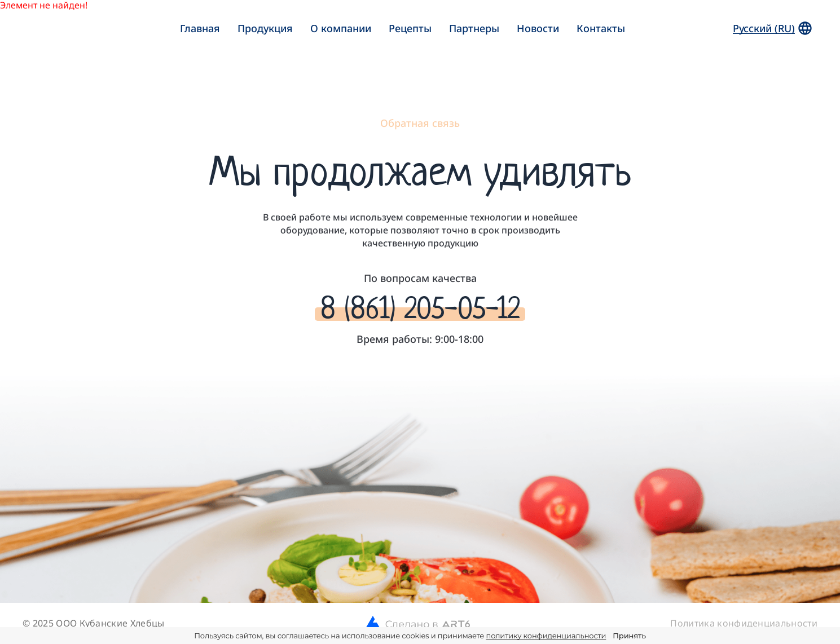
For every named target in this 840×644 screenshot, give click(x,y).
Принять (629, 636)
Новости (538, 28)
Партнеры (474, 28)
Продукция (265, 28)
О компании (341, 28)
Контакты (601, 28)
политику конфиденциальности (546, 636)
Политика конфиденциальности (744, 623)
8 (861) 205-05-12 (420, 308)
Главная (200, 28)
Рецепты (410, 28)
